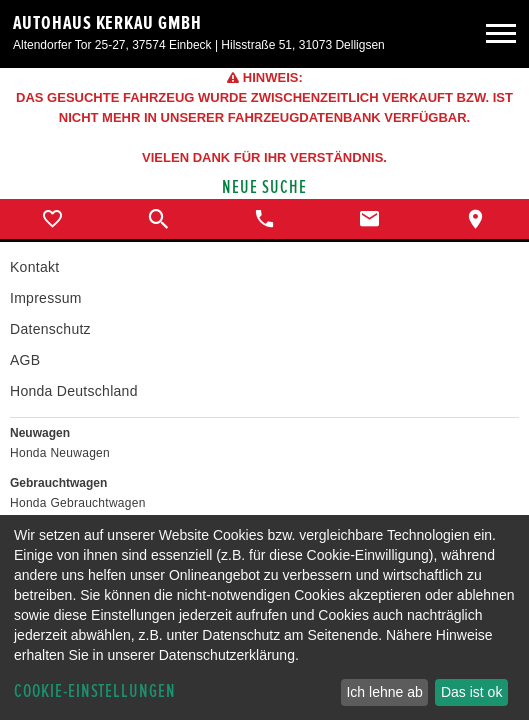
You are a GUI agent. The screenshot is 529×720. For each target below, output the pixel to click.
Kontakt (34, 267)
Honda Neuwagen (60, 453)
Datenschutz (50, 329)
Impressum (46, 298)
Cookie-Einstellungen (95, 691)
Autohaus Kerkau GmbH (107, 23)
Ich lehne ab (384, 692)
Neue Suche (264, 187)
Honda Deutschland (74, 391)
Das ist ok (471, 692)
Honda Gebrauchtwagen (78, 503)
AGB (25, 360)
